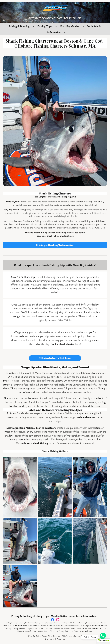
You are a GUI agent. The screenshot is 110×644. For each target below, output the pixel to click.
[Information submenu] (65, 32)
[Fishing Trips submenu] (56, 26)
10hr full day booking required (61, 197)
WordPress (61, 639)
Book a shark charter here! (66, 344)
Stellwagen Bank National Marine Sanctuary (31, 428)
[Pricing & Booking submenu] (34, 26)
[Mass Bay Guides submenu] (83, 26)
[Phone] (103, 637)
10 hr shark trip (26, 277)
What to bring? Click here (55, 358)
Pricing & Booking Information (55, 245)
